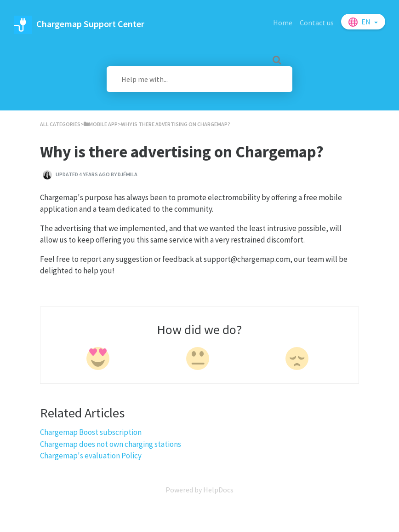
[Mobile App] (101, 124)
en (367, 22)
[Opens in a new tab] (199, 490)
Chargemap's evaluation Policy (91, 456)
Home (283, 23)
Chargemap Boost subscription (91, 432)
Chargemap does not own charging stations (111, 444)
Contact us (317, 23)
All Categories (60, 124)
